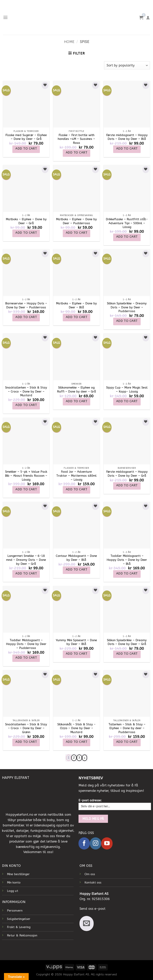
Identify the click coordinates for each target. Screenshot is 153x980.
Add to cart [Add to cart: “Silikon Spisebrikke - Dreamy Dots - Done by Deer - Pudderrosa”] (127, 321)
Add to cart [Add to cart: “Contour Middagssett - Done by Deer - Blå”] (76, 570)
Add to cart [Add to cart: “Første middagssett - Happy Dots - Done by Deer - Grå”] (127, 485)
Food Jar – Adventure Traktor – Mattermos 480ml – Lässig (76, 476)
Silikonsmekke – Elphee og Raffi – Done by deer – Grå (76, 390)
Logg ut (13, 891)
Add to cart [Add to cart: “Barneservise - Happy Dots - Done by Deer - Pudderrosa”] (26, 317)
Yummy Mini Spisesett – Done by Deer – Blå (76, 642)
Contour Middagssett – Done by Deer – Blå (76, 558)
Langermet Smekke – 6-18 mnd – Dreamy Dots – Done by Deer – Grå (26, 560)
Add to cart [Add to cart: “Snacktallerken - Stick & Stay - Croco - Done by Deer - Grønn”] (26, 742)
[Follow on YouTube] (107, 844)
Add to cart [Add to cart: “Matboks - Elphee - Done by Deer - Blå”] (76, 317)
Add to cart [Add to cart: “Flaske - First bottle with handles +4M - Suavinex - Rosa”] (76, 153)
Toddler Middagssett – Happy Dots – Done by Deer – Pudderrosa (26, 644)
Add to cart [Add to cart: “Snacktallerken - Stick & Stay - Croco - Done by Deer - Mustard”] (26, 405)
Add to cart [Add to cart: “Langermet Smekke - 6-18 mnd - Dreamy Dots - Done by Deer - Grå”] (26, 574)
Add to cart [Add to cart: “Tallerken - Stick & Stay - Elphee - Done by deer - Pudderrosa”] (127, 742)
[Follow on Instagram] (96, 844)
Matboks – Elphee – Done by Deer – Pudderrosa (76, 221)
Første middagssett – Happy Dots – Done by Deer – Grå (127, 474)
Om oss (90, 874)
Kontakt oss (93, 883)
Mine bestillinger (18, 874)
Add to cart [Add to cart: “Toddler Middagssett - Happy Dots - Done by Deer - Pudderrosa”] (26, 658)
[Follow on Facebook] (84, 844)
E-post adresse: (115, 804)
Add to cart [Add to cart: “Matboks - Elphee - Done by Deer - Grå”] (26, 233)
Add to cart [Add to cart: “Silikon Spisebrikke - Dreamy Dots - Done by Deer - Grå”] (127, 654)
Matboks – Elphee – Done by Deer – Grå (26, 221)
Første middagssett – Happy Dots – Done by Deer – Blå (127, 137)
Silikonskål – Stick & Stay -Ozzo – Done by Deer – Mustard (76, 728)
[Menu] (6, 17)
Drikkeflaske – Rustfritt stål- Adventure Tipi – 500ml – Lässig (127, 223)
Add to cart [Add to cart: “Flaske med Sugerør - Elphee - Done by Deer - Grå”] (26, 149)
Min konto (14, 883)
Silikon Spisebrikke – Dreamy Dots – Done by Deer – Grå (127, 642)
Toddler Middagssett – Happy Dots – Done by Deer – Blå (127, 560)
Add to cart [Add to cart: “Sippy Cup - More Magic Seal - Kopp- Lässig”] (127, 401)
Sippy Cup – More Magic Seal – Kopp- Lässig (127, 390)
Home (69, 42)
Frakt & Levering (19, 927)
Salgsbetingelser (19, 919)
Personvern (15, 911)
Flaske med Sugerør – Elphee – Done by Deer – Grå (26, 137)
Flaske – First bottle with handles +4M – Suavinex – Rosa (76, 139)
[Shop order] (127, 65)
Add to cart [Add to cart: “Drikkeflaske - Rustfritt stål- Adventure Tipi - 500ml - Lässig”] (127, 237)
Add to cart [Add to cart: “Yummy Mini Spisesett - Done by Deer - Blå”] (76, 654)
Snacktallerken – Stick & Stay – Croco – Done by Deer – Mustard (26, 391)
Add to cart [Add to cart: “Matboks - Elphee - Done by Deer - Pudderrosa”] (76, 233)
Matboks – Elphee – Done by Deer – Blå (76, 305)
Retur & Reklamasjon (22, 936)
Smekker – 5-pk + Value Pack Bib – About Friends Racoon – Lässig (26, 476)
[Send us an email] (87, 923)
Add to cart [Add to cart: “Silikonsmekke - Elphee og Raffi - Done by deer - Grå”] (76, 401)
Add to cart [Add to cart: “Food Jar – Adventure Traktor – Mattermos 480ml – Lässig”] (76, 489)
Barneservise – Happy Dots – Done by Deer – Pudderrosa (26, 305)
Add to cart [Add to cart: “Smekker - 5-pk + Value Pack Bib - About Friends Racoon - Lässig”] (26, 489)
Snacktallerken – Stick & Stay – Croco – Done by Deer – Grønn (26, 728)
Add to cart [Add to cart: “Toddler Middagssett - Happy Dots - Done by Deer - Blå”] (127, 574)
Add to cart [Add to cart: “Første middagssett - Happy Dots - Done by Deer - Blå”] (127, 149)
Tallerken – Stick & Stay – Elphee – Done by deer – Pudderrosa (127, 728)
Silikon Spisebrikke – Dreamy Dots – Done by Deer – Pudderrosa (127, 307)
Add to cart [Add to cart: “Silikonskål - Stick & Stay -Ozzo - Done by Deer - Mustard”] (76, 742)
